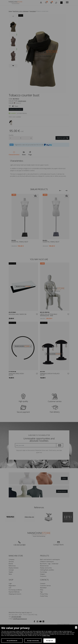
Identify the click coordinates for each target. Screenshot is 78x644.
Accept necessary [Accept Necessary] (33, 641)
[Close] (76, 627)
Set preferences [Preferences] (12, 641)
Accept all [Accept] (49, 641)
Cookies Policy (46, 635)
